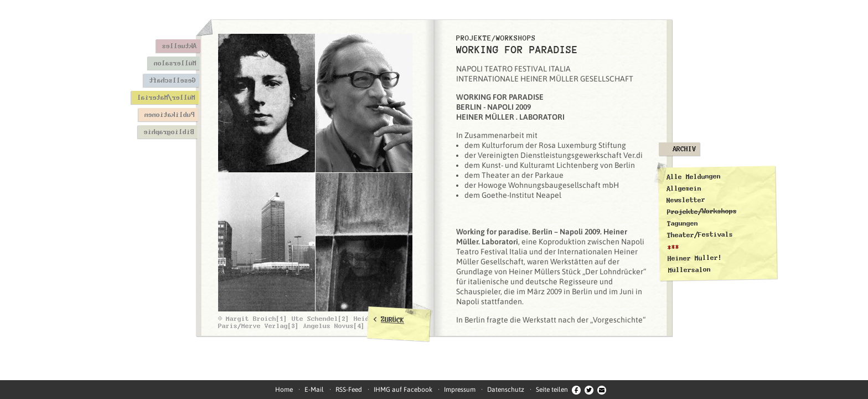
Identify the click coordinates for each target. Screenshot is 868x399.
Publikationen (169, 115)
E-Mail (314, 390)
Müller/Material (166, 98)
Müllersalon (175, 63)
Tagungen (683, 224)
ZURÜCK (393, 320)
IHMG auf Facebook (403, 390)
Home (284, 390)
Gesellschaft (172, 80)
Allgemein (684, 188)
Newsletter (686, 200)
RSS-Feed (349, 390)
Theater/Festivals (700, 235)
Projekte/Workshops (702, 211)
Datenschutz (506, 390)
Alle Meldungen (693, 177)
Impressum (460, 390)
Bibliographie (169, 132)
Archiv (684, 149)
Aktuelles (179, 46)
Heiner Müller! (695, 258)
